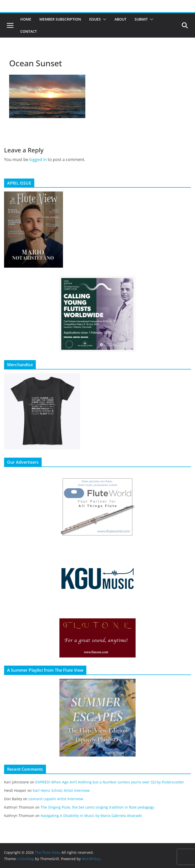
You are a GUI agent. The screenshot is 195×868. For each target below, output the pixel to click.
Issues (95, 19)
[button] (104, 19)
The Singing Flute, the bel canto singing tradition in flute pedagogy (97, 807)
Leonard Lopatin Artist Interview (56, 799)
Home (26, 19)
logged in (38, 159)
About (120, 19)
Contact (29, 31)
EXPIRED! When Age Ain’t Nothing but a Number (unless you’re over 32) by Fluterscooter (110, 782)
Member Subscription (60, 19)
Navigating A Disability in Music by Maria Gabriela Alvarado (91, 816)
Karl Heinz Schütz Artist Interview (61, 790)
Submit (141, 19)
